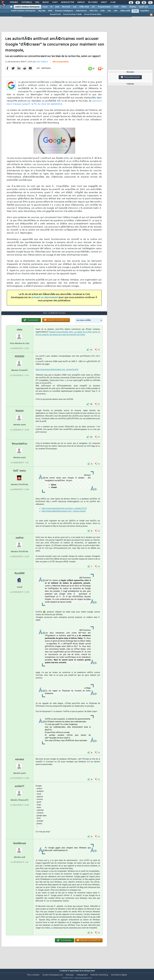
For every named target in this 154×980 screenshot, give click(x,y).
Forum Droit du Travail (72, 14)
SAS (109, 11)
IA (51, 7)
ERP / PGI (94, 11)
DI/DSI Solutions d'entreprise (27, 7)
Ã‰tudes (93, 2)
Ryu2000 (20, 579)
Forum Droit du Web (92, 14)
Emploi (81, 2)
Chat (55, 2)
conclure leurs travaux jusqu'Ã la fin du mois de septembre (54, 105)
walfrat (20, 543)
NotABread (20, 849)
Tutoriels (27, 2)
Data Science (81, 11)
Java (75, 7)
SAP (115, 11)
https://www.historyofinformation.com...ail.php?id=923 (57, 375)
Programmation (104, 7)
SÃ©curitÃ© (125, 11)
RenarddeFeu (20, 449)
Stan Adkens (42, 64)
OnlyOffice (145, 11)
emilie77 (19, 792)
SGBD (116, 7)
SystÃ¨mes (144, 7)
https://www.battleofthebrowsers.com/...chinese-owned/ (64, 517)
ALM (57, 7)
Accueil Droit (55, 14)
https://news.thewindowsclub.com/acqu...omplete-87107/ (64, 514)
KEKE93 (20, 362)
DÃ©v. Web (84, 7)
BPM (50, 11)
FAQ (37, 2)
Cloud (45, 7)
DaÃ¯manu (20, 476)
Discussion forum (130, 77)
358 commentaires (60, 64)
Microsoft (66, 7)
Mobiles (133, 7)
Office (124, 7)
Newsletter (67, 2)
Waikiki (20, 417)
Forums (14, 2)
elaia (20, 335)
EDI (93, 7)
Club (113, 2)
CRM (102, 11)
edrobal (20, 765)
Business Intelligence (64, 11)
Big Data (42, 11)
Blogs (46, 2)
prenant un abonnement (45, 299)
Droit (104, 2)
